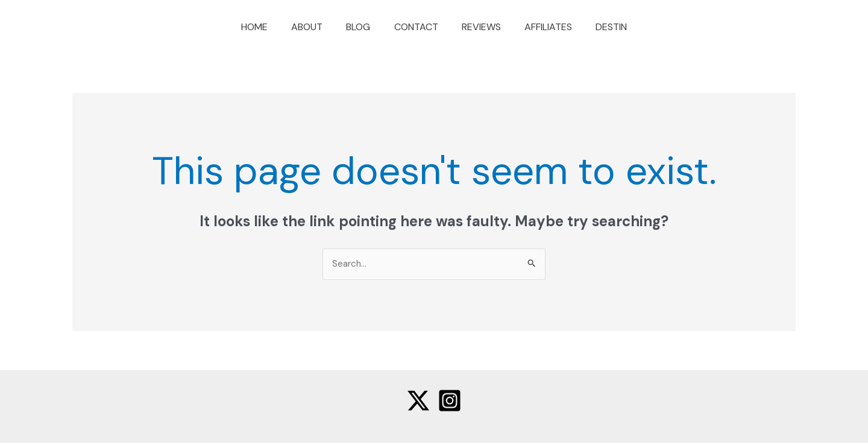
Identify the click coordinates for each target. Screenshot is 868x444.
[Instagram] (450, 402)
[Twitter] (418, 402)
